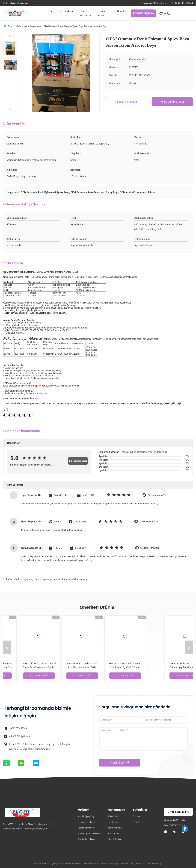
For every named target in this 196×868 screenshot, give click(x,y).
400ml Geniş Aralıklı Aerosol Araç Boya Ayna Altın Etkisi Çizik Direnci (120, 667)
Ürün (59, 11)
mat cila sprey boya (44, 579)
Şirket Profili (113, 816)
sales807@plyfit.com (20, 736)
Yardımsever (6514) (149, 522)
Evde (50, 11)
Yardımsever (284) (149, 548)
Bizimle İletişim (101, 13)
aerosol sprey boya (33, 26)
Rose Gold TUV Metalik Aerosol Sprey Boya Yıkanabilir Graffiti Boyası (76, 667)
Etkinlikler (122, 11)
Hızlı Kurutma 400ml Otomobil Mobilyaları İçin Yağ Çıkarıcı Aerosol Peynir (162, 667)
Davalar (136, 816)
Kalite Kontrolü (115, 828)
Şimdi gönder (120, 762)
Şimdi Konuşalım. (143, 13)
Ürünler (18, 26)
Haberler (137, 822)
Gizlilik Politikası (42, 863)
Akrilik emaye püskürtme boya (72, 579)
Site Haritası (113, 833)
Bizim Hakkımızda (85, 13)
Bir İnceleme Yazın (78, 461)
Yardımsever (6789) (157, 495)
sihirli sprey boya (23, 579)
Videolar (70, 11)
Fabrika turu (113, 822)
